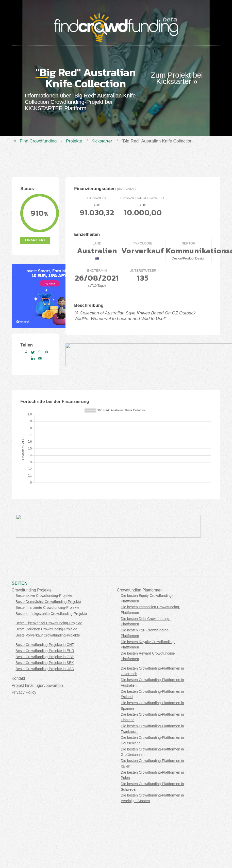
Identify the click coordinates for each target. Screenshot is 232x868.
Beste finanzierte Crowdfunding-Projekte (47, 607)
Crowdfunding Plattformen (140, 590)
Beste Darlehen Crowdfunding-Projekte (46, 629)
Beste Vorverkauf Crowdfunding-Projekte (48, 635)
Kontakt (18, 678)
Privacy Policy (24, 692)
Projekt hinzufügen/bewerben (37, 685)
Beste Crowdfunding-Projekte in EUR (45, 651)
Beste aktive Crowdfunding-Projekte (44, 596)
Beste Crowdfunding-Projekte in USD (45, 669)
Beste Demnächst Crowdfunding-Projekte (48, 602)
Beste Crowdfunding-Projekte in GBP (45, 657)
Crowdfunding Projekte (32, 590)
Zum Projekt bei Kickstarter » (177, 78)
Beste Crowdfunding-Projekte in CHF (45, 645)
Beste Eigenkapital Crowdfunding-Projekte (49, 623)
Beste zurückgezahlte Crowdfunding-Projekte (51, 614)
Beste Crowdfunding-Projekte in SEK (45, 663)
